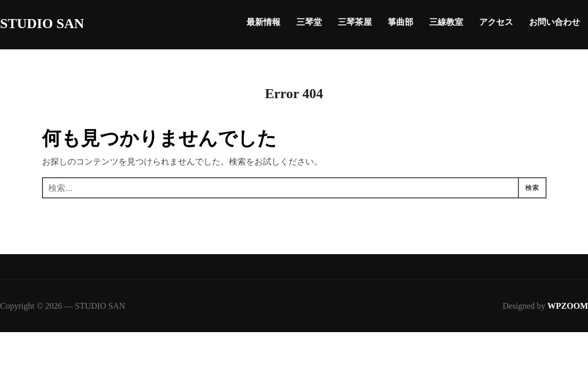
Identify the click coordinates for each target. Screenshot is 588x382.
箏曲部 (400, 22)
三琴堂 (309, 22)
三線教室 (446, 22)
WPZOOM (568, 306)
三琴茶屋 (355, 22)
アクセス (496, 22)
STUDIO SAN (42, 24)
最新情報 (263, 22)
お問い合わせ (555, 22)
